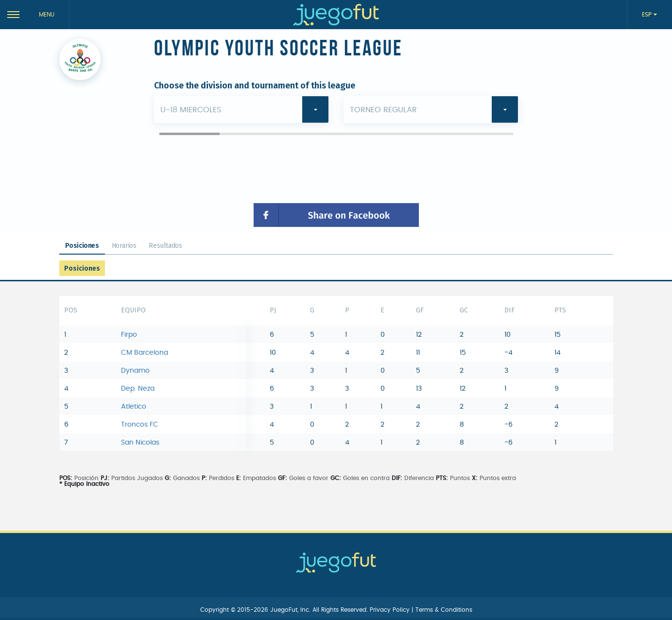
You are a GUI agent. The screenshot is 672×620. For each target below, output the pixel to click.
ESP (648, 15)
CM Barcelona (145, 353)
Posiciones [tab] (82, 246)
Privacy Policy (391, 610)
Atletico (134, 407)
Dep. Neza (138, 389)
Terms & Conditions (444, 610)
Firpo (129, 335)
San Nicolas (140, 443)
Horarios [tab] (124, 246)
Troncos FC (140, 425)
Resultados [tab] (165, 246)
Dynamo (135, 371)
